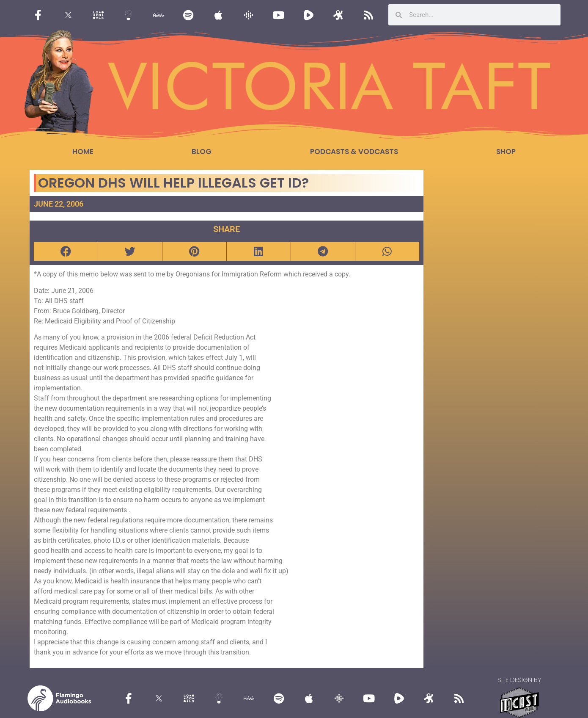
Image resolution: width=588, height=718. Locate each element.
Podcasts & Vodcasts (354, 152)
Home (83, 152)
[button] (66, 251)
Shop (506, 152)
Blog (202, 152)
